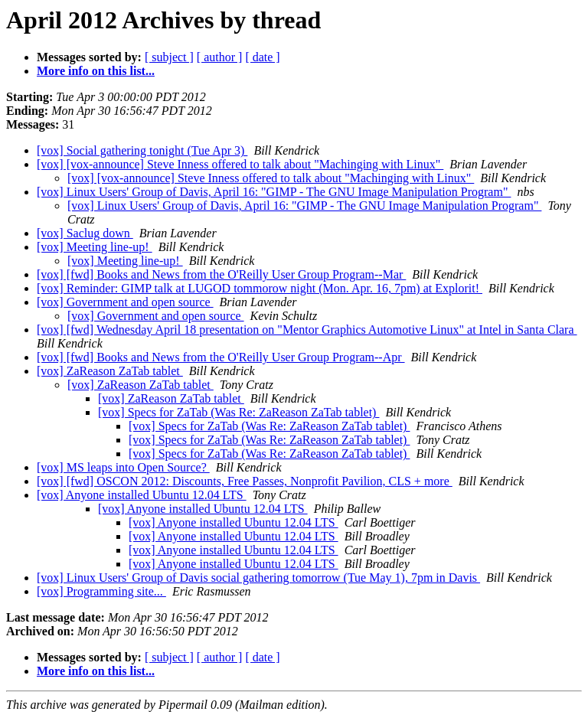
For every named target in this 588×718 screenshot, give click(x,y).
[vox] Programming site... (101, 591)
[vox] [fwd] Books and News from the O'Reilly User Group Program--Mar (221, 274)
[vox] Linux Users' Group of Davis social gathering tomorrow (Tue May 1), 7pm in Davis (258, 578)
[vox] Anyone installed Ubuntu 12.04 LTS (142, 495)
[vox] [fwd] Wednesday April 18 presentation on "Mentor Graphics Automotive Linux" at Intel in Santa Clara (307, 330)
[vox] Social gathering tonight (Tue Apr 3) (142, 150)
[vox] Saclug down (85, 233)
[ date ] (262, 57)
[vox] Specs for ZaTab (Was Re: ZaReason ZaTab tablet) (238, 412)
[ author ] (220, 57)
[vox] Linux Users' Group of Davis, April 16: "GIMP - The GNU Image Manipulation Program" (274, 192)
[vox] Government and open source (125, 302)
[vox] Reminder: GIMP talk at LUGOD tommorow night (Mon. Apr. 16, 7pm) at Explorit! (260, 288)
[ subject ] (169, 57)
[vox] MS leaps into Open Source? (123, 467)
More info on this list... (96, 71)
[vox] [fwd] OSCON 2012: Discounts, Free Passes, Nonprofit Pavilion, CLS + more (245, 481)
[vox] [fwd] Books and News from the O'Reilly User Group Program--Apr (221, 357)
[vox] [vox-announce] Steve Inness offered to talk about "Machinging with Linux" (240, 164)
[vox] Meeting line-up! (95, 247)
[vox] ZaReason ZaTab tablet (110, 371)
